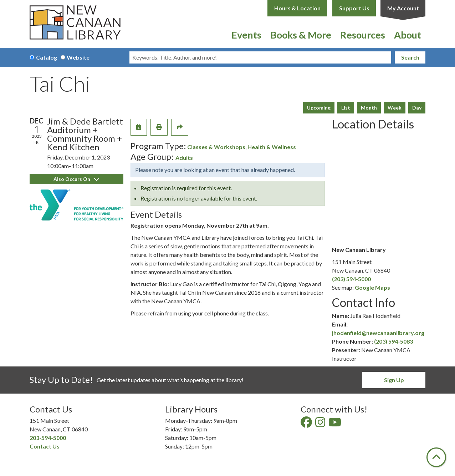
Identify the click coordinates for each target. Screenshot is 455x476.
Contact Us (45, 446)
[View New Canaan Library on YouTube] (335, 424)
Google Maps (372, 287)
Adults (184, 158)
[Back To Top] (436, 457)
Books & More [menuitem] (301, 35)
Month (369, 108)
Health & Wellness (272, 147)
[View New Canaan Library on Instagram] (321, 424)
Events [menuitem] (246, 35)
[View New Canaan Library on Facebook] (307, 424)
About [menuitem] (408, 35)
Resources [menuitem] (363, 35)
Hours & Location (297, 8)
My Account (403, 8)
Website (78, 57)
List (346, 108)
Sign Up (394, 380)
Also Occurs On (76, 179)
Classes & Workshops (216, 147)
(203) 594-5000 (351, 279)
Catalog (47, 57)
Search (410, 57)
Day (417, 108)
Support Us (354, 8)
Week (395, 108)
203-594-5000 (48, 438)
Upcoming (319, 108)
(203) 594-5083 (393, 341)
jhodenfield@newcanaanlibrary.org (378, 333)
